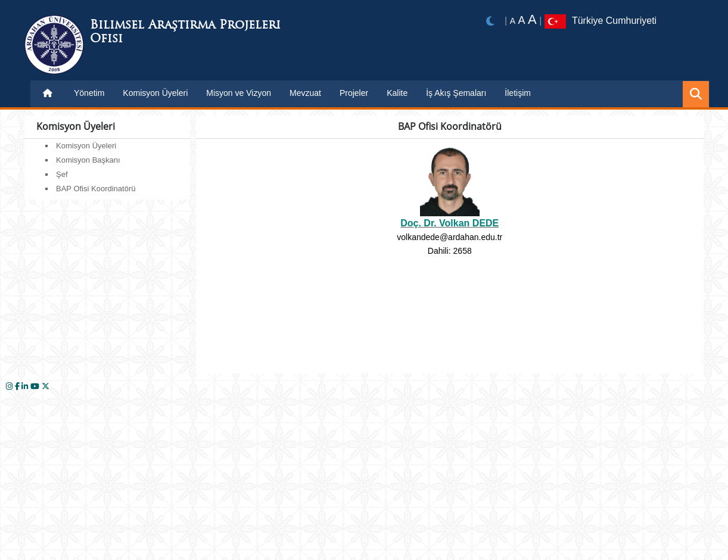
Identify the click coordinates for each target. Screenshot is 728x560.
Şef (62, 174)
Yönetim (89, 93)
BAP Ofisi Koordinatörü (96, 189)
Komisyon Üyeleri (155, 93)
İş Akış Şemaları (456, 93)
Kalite (397, 93)
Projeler (354, 93)
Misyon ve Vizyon (239, 93)
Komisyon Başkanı (88, 160)
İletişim (518, 93)
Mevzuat (305, 93)
